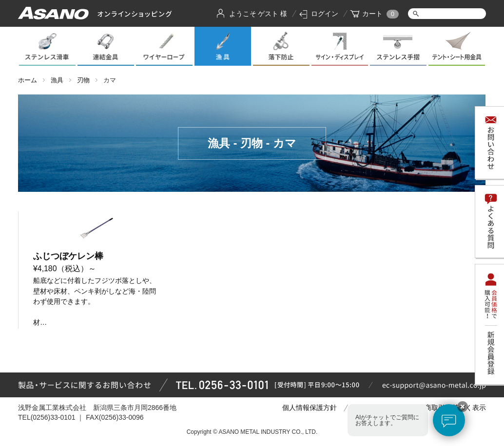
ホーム (28, 80)
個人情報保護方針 (310, 408)
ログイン (325, 14)
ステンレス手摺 (398, 46)
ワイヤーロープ (164, 46)
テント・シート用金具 (457, 46)
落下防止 (281, 46)
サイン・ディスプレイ (340, 46)
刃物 (83, 80)
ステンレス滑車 (47, 46)
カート (372, 14)
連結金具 (106, 46)
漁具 (223, 46)
